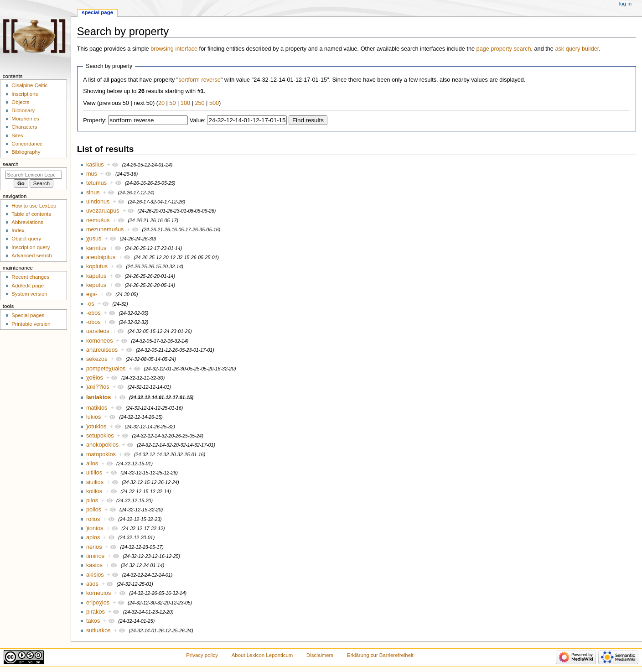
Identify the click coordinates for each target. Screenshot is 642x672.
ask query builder (577, 49)
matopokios (101, 454)
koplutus (97, 266)
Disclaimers (320, 655)
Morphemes (25, 119)
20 (161, 103)
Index (18, 230)
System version (29, 294)
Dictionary (23, 110)
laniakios (98, 397)
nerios (94, 547)
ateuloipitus (101, 257)
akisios (95, 575)
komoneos (100, 341)
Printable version (31, 324)
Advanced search (32, 255)
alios (92, 464)
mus (92, 174)
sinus (93, 193)
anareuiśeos (102, 350)
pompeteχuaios (106, 369)
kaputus (96, 276)
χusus (94, 239)
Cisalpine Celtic (29, 85)
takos (93, 621)
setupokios (100, 436)
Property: (95, 120)
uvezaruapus (103, 211)
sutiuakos (98, 630)
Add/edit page (28, 286)
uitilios (94, 473)
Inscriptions (25, 94)
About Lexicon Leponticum (262, 655)
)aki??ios (98, 387)
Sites (17, 135)
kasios (94, 565)
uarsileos (98, 331)
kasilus (95, 165)
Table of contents (31, 214)
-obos (93, 322)
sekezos (97, 359)
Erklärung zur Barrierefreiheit (380, 655)
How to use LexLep (34, 206)
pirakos (96, 612)
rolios (93, 519)
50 (172, 103)
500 (214, 103)
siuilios (95, 482)
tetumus (96, 183)
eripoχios (98, 603)
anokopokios (102, 445)
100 (185, 103)
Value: (198, 120)
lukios (93, 417)
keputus (96, 285)
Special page (97, 12)
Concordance (27, 144)
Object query (26, 239)
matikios (97, 408)
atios (92, 584)
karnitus (96, 248)
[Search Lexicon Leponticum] (34, 175)
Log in (625, 4)
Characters (24, 127)
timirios (95, 556)
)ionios (95, 528)
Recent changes (30, 277)
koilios (94, 491)
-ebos (93, 313)
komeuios (98, 593)
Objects (20, 102)
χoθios (95, 378)
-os (90, 304)
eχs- (92, 294)
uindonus (98, 202)
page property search (504, 49)
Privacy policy (202, 655)
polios (94, 510)
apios (93, 537)
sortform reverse (199, 80)
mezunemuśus (105, 229)
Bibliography (26, 152)
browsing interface (174, 49)
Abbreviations (27, 222)
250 (199, 103)
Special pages (28, 315)
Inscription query (31, 247)
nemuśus (98, 220)
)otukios (96, 427)
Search (11, 164)
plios (92, 500)
